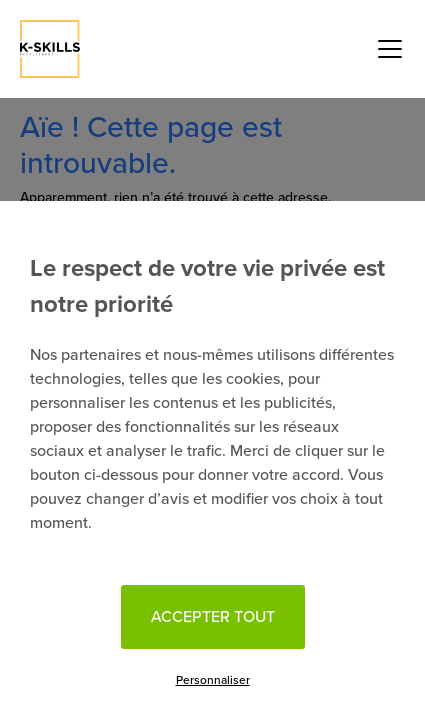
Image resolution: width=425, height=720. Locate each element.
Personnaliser (213, 680)
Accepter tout (213, 617)
